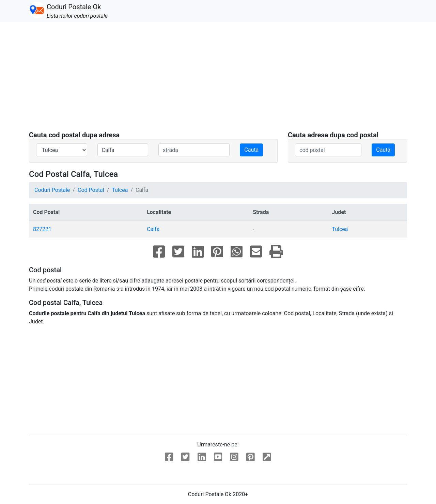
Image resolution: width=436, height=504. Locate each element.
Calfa (153, 229)
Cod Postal (91, 190)
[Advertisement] (218, 80)
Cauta (251, 150)
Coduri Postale (52, 190)
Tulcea (120, 190)
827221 (42, 229)
